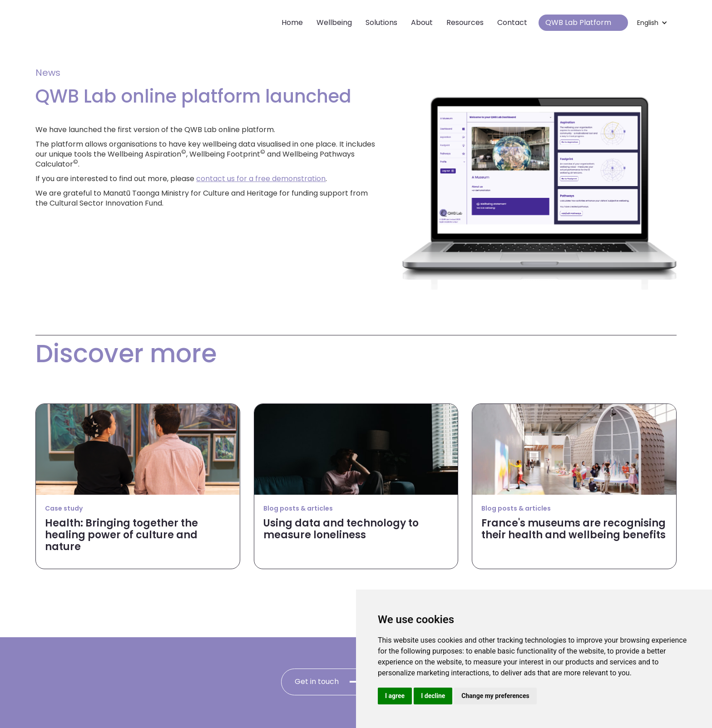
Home (292, 22)
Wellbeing (334, 22)
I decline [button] (433, 696)
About (422, 22)
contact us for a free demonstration (261, 179)
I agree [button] (395, 696)
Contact (512, 22)
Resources (465, 22)
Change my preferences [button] (495, 696)
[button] (652, 23)
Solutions (381, 22)
